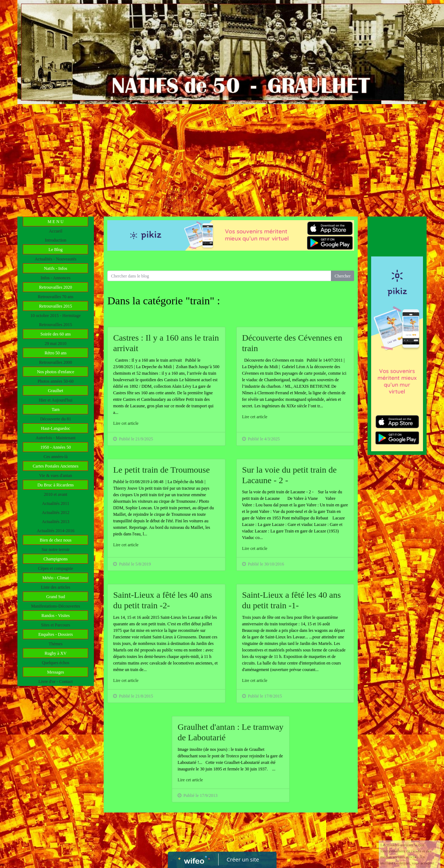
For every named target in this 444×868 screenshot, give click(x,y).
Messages (56, 672)
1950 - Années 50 (55, 447)
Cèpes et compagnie (56, 568)
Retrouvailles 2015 (56, 306)
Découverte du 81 (56, 419)
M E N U (55, 222)
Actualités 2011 (56, 503)
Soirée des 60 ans (56, 334)
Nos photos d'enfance (56, 372)
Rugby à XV (56, 653)
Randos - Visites (55, 616)
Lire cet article (126, 423)
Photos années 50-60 (56, 381)
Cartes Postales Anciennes (55, 466)
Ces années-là (55, 457)
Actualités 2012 (56, 513)
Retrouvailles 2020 (56, 287)
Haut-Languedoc (56, 428)
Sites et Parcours (55, 625)
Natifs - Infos (55, 268)
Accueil (56, 231)
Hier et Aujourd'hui (56, 400)
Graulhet (55, 391)
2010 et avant (56, 494)
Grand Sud (55, 597)
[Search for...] (219, 276)
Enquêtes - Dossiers (56, 634)
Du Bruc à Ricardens (55, 485)
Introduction (56, 240)
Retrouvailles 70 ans (55, 297)
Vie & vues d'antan (56, 476)
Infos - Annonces (55, 278)
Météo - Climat (56, 578)
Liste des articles (56, 587)
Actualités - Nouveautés (56, 259)
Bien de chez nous (56, 540)
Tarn (55, 410)
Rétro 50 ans (56, 353)
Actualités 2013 (56, 522)
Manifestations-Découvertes (56, 606)
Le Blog (56, 250)
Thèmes (55, 644)
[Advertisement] (222, 159)
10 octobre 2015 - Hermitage (56, 316)
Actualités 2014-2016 (56, 531)
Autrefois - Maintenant (55, 438)
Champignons (56, 559)
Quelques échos (56, 663)
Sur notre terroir (56, 550)
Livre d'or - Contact (55, 682)
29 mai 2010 (55, 344)
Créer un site (243, 859)
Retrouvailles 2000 (56, 362)
